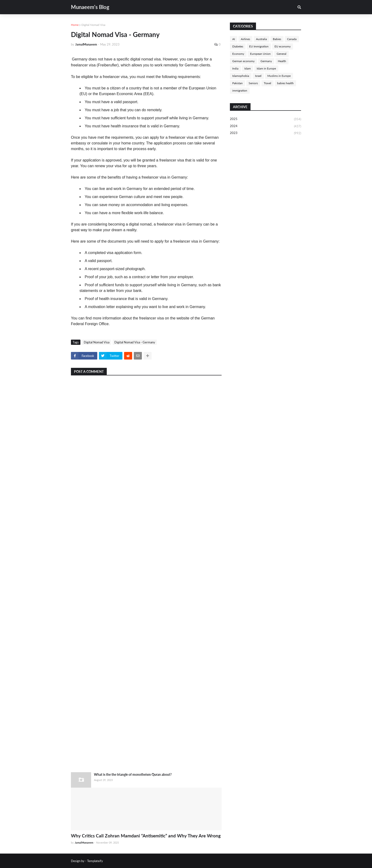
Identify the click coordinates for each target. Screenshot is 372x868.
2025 (265, 119)
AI (234, 39)
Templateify (95, 861)
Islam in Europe (266, 68)
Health (282, 61)
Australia (261, 39)
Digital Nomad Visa (93, 25)
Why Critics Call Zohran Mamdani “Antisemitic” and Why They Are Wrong (146, 836)
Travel (267, 83)
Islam (248, 68)
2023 (265, 133)
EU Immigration (259, 46)
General (281, 54)
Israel (258, 76)
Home (75, 25)
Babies (277, 39)
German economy (243, 61)
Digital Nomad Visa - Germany (135, 342)
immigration (240, 90)
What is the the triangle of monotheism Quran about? (133, 774)
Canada (292, 39)
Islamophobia (241, 76)
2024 (265, 126)
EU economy (283, 46)
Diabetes (238, 46)
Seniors (253, 83)
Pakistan (237, 83)
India (235, 68)
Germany (266, 61)
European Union (260, 54)
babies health (285, 83)
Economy (238, 54)
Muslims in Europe (279, 76)
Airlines (245, 39)
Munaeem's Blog (90, 7)
